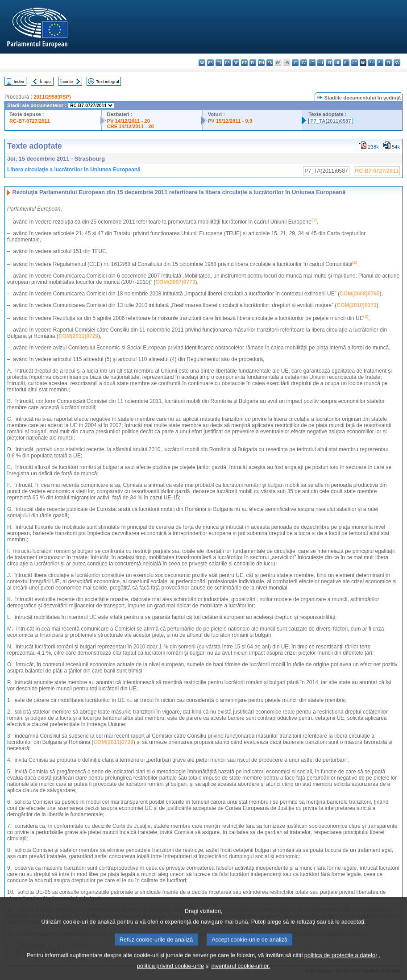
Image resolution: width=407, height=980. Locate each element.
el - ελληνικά (253, 63)
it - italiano (295, 63)
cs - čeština (219, 63)
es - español (210, 63)
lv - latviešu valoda (304, 63)
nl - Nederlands (338, 63)
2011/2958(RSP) (52, 97)
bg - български (202, 63)
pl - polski (346, 63)
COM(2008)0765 (359, 294)
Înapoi (46, 81)
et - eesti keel (244, 63)
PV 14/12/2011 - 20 (129, 121)
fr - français (270, 63)
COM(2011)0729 (78, 336)
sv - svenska (397, 63)
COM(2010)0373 (356, 305)
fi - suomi (388, 63)
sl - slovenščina (380, 63)
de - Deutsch (236, 63)
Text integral (108, 81)
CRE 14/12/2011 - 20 (131, 126)
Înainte (67, 81)
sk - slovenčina (372, 63)
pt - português (355, 63)
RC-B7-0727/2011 (30, 121)
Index (19, 81)
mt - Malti (329, 63)
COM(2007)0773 (175, 282)
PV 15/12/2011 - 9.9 (230, 121)
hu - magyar (321, 63)
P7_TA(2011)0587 (330, 121)
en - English (261, 63)
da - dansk (227, 63)
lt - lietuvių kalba (312, 63)
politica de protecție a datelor (341, 964)
